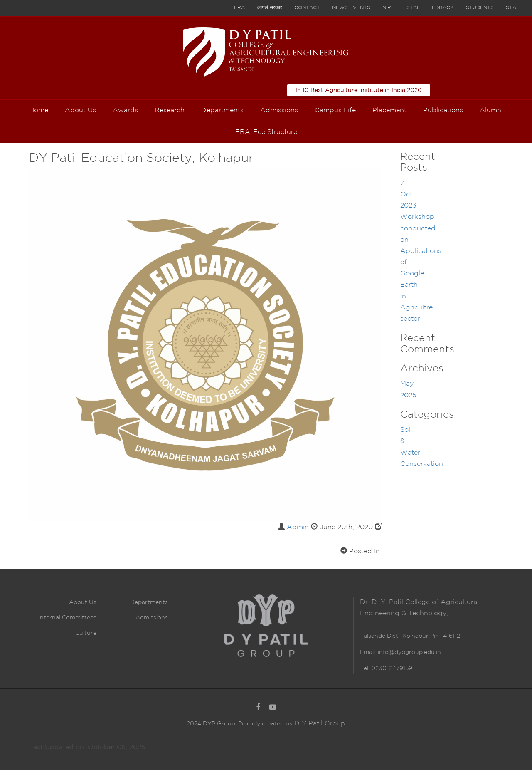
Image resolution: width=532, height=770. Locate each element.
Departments (149, 602)
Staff (514, 8)
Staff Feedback (430, 8)
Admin (298, 527)
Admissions (152, 618)
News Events (351, 8)
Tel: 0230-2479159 (386, 668)
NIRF (388, 8)
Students (480, 8)
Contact (307, 8)
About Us (83, 602)
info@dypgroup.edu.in (409, 652)
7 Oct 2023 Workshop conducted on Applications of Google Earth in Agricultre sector (421, 251)
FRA (239, 8)
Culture (86, 633)
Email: (369, 652)
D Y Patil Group (320, 724)
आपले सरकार (270, 8)
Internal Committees (67, 618)
